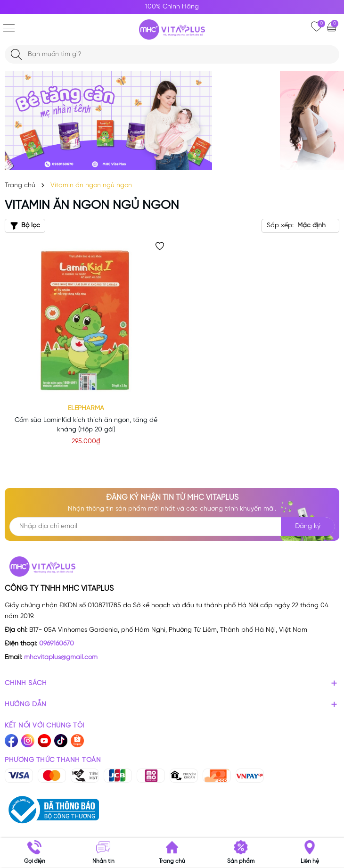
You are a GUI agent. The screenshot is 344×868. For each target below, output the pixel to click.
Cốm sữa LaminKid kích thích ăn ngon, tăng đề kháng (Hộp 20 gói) (86, 425)
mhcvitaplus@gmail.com (61, 657)
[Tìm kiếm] (16, 54)
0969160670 (57, 644)
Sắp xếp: (280, 226)
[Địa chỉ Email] (172, 527)
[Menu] (9, 28)
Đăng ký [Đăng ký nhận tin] (308, 526)
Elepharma (86, 409)
